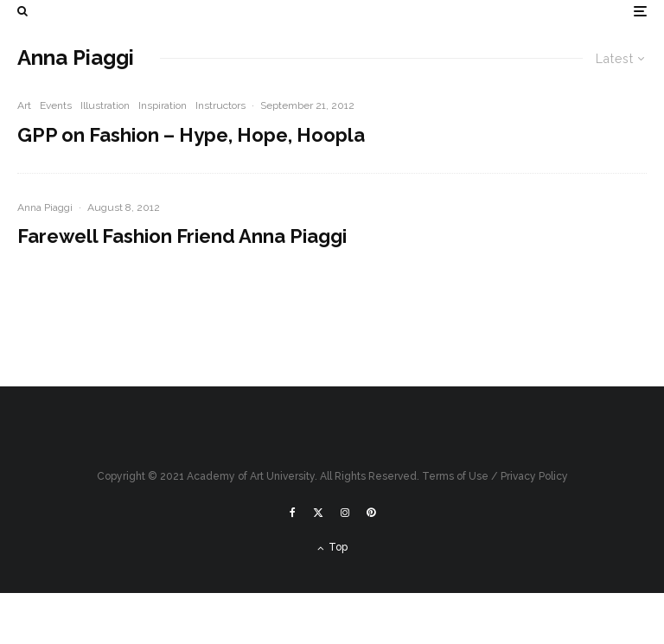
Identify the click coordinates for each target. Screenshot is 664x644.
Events (56, 105)
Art (24, 105)
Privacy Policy (534, 476)
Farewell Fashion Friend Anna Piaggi (182, 236)
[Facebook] (293, 513)
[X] (318, 513)
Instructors (220, 105)
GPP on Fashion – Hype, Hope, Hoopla (191, 135)
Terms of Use (455, 476)
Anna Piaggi (45, 207)
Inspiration (163, 105)
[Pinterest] (371, 513)
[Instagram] (345, 513)
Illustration (105, 105)
